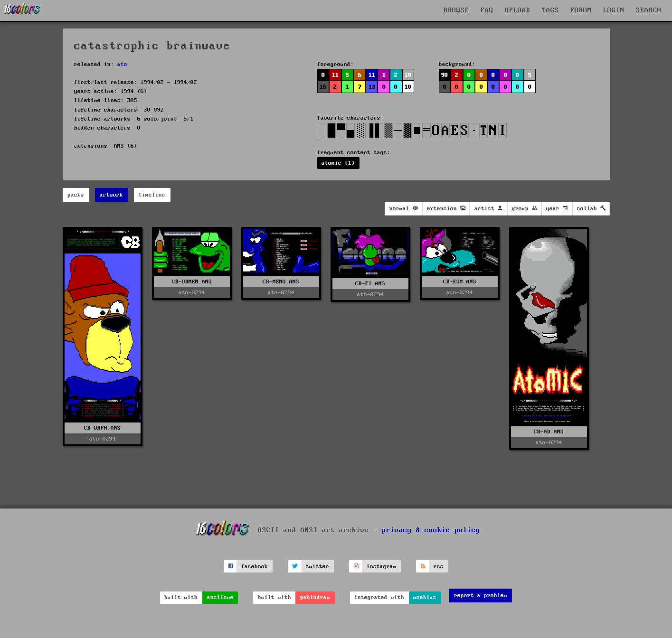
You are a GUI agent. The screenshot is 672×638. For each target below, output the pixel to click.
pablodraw (315, 597)
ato (122, 64)
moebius (425, 597)
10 (408, 75)
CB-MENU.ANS (281, 282)
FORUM (581, 10)
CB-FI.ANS (370, 284)
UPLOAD (518, 10)
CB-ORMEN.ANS (192, 282)
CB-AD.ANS (549, 432)
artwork (111, 195)
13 (372, 87)
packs (76, 195)
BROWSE (456, 10)
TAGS (550, 10)
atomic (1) (338, 163)
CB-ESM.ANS (460, 282)
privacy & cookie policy (431, 530)
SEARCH (649, 10)
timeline (152, 195)
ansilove (220, 597)
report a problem (481, 596)
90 (445, 75)
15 (323, 87)
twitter (317, 567)
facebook (255, 567)
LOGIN (614, 10)
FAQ (487, 10)
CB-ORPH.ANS (102, 428)
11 (335, 75)
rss (439, 567)
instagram (382, 567)
